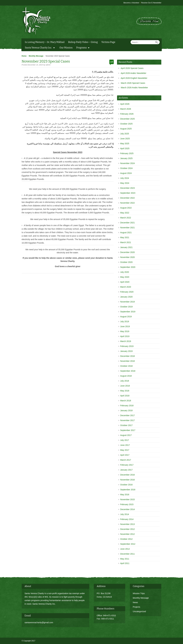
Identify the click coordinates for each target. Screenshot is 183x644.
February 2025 (127, 153)
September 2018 (128, 371)
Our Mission (66, 48)
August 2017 (126, 435)
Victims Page (108, 42)
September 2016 (128, 490)
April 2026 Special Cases (132, 68)
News (135, 602)
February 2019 (127, 346)
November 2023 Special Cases (46, 61)
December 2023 (128, 188)
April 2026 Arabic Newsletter (134, 73)
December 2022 (128, 198)
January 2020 (126, 297)
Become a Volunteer (131, 3)
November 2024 (128, 163)
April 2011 (125, 563)
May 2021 (125, 237)
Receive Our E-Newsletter (151, 3)
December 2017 (128, 415)
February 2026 (127, 114)
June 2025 (125, 139)
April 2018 (125, 396)
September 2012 (128, 544)
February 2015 (127, 504)
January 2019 (126, 351)
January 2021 (126, 247)
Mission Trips (139, 593)
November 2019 (128, 302)
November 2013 (128, 524)
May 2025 (125, 144)
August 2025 (126, 129)
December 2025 (128, 119)
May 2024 (125, 183)
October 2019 (126, 307)
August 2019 (126, 317)
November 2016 (128, 480)
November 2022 (128, 203)
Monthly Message (36, 56)
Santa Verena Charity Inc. (39, 48)
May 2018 (125, 391)
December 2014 (128, 509)
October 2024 (126, 168)
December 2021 (128, 223)
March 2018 (126, 401)
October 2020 (126, 262)
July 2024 (125, 178)
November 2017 (128, 420)
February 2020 (127, 292)
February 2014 (127, 519)
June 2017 (125, 445)
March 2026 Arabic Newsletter (134, 88)
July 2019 (125, 321)
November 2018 (128, 361)
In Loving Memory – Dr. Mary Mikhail (45, 42)
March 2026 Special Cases (133, 83)
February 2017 (127, 465)
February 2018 (127, 406)
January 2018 (126, 410)
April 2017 (125, 455)
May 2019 (125, 331)
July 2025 (125, 134)
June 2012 (125, 549)
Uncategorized (139, 611)
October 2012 (126, 539)
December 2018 (128, 356)
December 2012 (128, 529)
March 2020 (126, 287)
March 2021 (126, 242)
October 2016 (126, 485)
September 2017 (128, 430)
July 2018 (125, 381)
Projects (136, 607)
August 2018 (126, 376)
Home (24, 56)
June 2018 (125, 386)
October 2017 (126, 425)
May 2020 (125, 277)
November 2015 (128, 499)
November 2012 (128, 534)
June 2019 (125, 326)
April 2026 (125, 104)
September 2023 (128, 193)
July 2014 (125, 514)
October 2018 (126, 366)
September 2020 (128, 267)
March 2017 (126, 460)
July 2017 (125, 440)
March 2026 (126, 109)
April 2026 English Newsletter (134, 78)
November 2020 (128, 257)
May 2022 (125, 213)
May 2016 (125, 495)
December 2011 (128, 554)
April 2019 (125, 336)
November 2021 (128, 228)
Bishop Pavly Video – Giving (83, 42)
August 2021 (126, 233)
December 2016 (128, 475)
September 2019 (128, 312)
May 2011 (125, 559)
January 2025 (126, 158)
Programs (82, 48)
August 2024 (126, 173)
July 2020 (125, 272)
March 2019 (126, 341)
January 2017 (126, 470)
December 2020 (128, 252)
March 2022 (126, 218)
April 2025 (125, 148)
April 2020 (125, 282)
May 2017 (125, 450)
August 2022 (126, 208)
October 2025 (126, 124)
